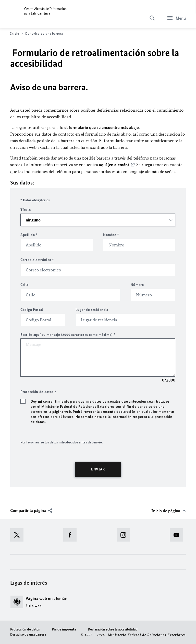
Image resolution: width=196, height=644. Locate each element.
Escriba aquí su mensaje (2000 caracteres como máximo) (68, 334)
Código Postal (32, 310)
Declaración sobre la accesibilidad (113, 629)
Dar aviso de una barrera (28, 634)
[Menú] (175, 18)
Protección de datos (25, 629)
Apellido (29, 235)
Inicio (17, 34)
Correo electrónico (37, 260)
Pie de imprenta (64, 629)
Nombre (111, 235)
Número (137, 285)
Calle (25, 285)
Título (26, 210)
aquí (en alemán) (114, 165)
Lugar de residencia (92, 310)
